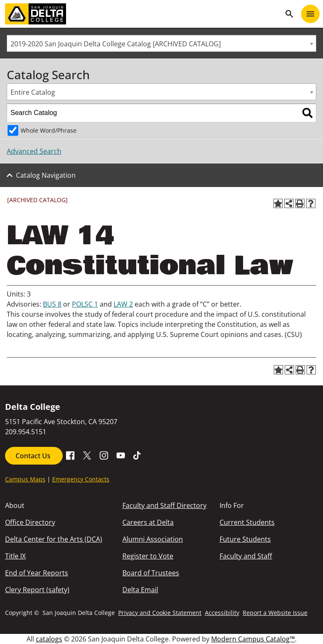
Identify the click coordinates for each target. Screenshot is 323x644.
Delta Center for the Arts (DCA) (54, 539)
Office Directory (30, 522)
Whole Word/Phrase (49, 130)
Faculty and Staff (246, 556)
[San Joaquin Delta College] (143, 14)
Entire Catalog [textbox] (33, 92)
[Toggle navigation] (310, 14)
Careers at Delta (148, 522)
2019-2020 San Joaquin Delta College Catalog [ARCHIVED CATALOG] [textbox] (116, 44)
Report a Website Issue (275, 613)
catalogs (49, 639)
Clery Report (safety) (37, 590)
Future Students (245, 539)
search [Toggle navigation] (289, 14)
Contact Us (34, 456)
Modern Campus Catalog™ (253, 639)
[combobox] (161, 43)
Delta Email (140, 590)
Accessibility (222, 613)
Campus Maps (25, 479)
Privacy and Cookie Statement (160, 613)
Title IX (15, 556)
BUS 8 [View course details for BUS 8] (52, 304)
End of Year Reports (37, 573)
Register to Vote (148, 556)
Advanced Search (34, 151)
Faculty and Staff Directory (164, 505)
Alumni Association (153, 539)
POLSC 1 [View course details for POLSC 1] (85, 304)
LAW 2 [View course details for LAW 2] (123, 304)
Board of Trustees (151, 573)
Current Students (247, 522)
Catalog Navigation (46, 175)
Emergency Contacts (81, 479)
